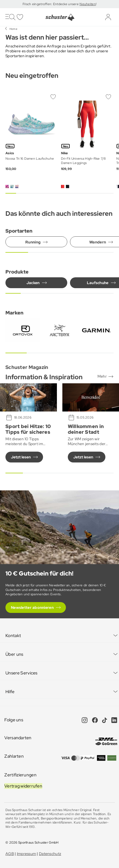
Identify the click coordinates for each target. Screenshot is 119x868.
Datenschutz (50, 854)
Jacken (33, 283)
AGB (10, 854)
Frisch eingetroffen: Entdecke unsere (51, 4)
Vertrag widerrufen (23, 786)
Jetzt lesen (21, 457)
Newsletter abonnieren (32, 607)
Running (33, 242)
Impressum (27, 854)
